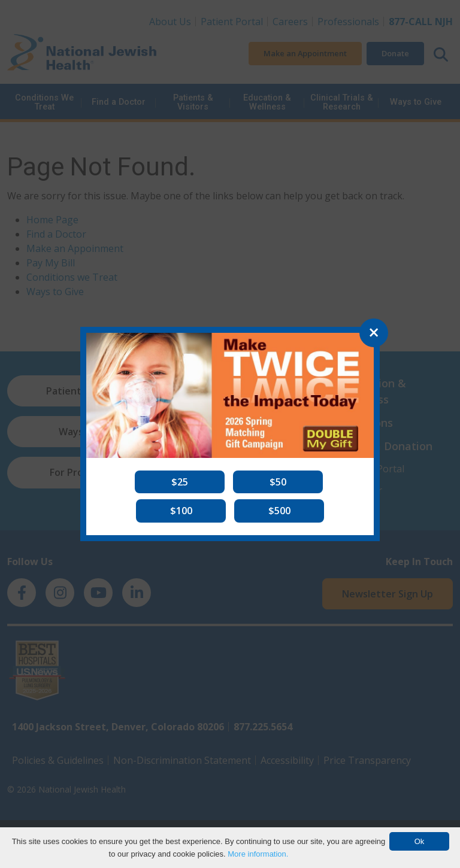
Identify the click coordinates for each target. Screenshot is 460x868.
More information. (258, 854)
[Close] (374, 333)
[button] (180, 482)
